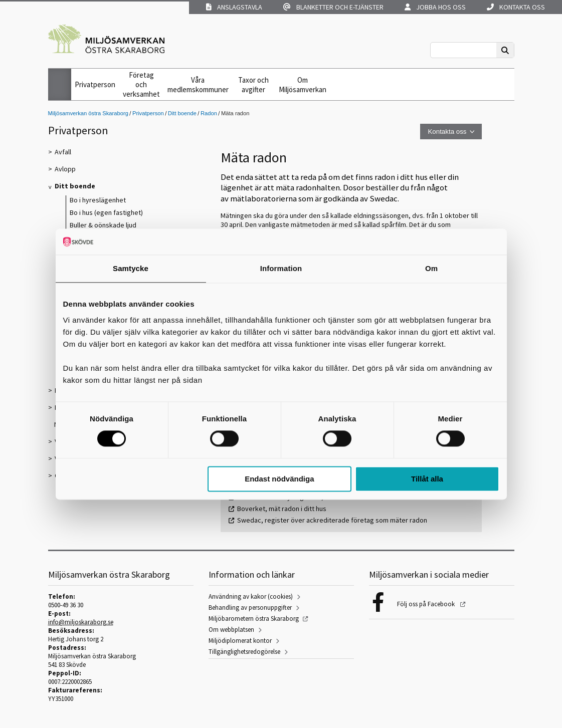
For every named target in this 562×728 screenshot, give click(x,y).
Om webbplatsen (231, 630)
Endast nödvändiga (279, 479)
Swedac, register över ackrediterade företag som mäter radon (332, 520)
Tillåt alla (427, 479)
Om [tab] (431, 268)
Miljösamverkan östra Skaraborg (88, 113)
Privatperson (95, 84)
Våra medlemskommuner (198, 85)
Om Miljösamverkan (303, 85)
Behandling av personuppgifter (250, 608)
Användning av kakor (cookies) (251, 596)
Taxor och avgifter (253, 85)
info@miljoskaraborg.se (81, 622)
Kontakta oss (516, 7)
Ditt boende (182, 113)
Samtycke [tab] (131, 268)
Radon (209, 113)
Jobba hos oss (435, 7)
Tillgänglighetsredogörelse (244, 652)
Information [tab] (281, 268)
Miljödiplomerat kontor (240, 641)
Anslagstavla (234, 7)
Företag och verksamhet (141, 84)
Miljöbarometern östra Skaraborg (254, 619)
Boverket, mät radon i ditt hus (282, 509)
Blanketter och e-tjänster (333, 7)
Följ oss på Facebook (427, 604)
